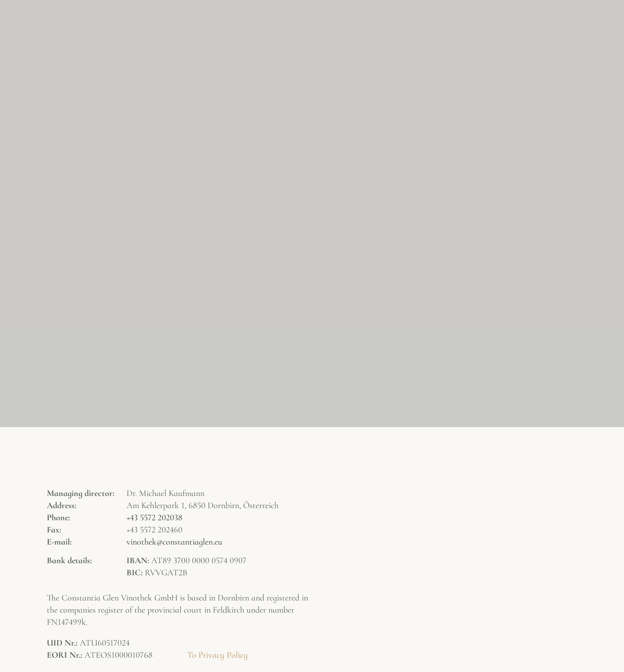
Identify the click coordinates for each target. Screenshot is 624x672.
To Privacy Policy (218, 655)
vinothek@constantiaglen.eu (174, 542)
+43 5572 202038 (154, 518)
